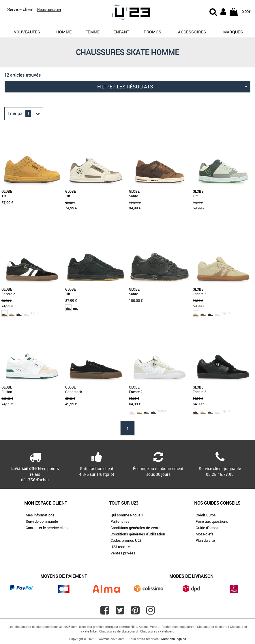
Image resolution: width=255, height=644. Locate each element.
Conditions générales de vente (135, 528)
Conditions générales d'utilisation (138, 534)
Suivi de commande (42, 521)
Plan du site (205, 540)
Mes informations (40, 515)
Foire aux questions (212, 521)
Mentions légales (174, 639)
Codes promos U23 (126, 540)
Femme (93, 32)
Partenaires (120, 521)
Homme (64, 32)
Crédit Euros (206, 515)
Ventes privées (123, 553)
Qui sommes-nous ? (127, 515)
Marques (233, 32)
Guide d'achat (207, 528)
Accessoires (192, 32)
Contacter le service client (47, 528)
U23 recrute (120, 547)
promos (152, 32)
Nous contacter (49, 10)
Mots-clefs (205, 534)
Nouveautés (27, 32)
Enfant (121, 32)
